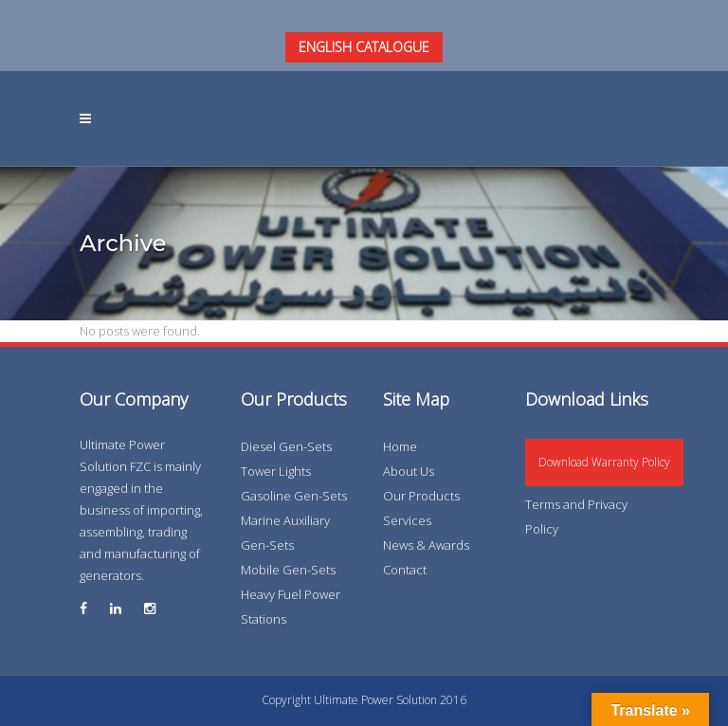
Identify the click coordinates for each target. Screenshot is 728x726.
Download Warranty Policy (604, 462)
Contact (405, 570)
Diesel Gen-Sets (286, 446)
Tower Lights (276, 471)
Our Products (421, 496)
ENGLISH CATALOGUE (364, 47)
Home (400, 446)
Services (407, 520)
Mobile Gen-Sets (288, 570)
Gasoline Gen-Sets (294, 496)
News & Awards (426, 545)
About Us (409, 471)
